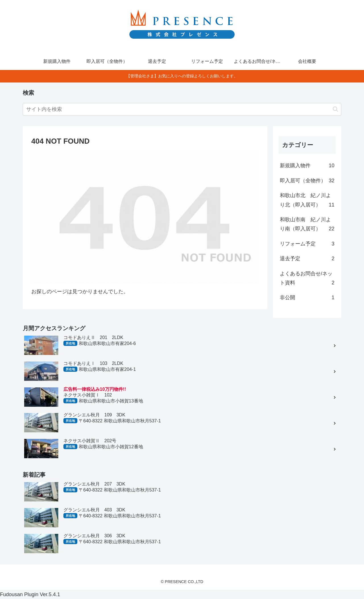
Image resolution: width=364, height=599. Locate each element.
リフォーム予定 (307, 244)
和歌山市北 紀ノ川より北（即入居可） (307, 201)
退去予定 (307, 259)
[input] (182, 109)
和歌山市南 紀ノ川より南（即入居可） (307, 225)
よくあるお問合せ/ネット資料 (307, 279)
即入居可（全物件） (307, 181)
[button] (335, 109)
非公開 (307, 298)
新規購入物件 (307, 166)
